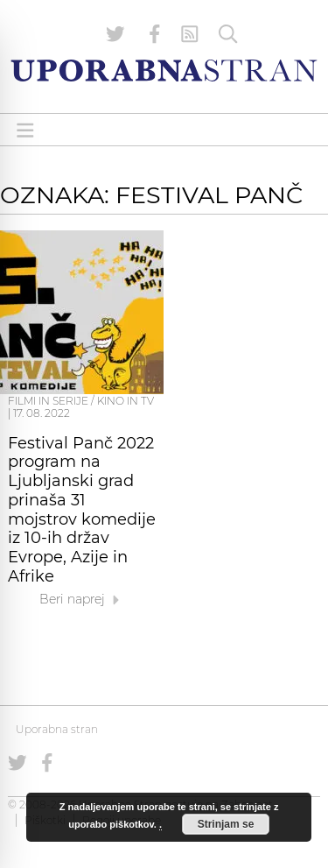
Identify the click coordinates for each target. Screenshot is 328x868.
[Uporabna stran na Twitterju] (115, 34)
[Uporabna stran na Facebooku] (155, 34)
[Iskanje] (228, 34)
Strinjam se (226, 824)
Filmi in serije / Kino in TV (81, 401)
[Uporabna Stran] (164, 71)
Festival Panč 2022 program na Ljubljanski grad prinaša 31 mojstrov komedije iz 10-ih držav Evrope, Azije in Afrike (82, 510)
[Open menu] (25, 130)
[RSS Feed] (190, 34)
